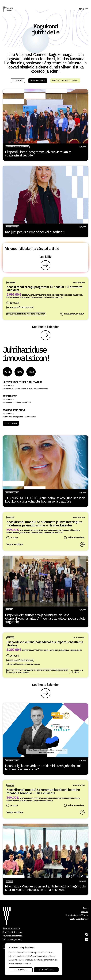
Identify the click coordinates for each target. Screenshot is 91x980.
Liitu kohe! (18, 81)
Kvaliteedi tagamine (12, 932)
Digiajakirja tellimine (77, 915)
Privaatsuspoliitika (12, 936)
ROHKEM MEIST (11, 423)
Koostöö (85, 912)
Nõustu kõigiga (46, 970)
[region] (34, 959)
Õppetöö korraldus (11, 929)
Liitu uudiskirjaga (79, 919)
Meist (86, 908)
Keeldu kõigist (21, 970)
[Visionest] (8, 9)
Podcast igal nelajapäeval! (65, 81)
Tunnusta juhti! (38, 81)
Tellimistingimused (12, 939)
